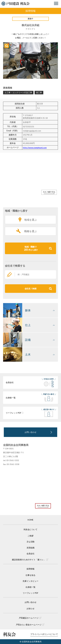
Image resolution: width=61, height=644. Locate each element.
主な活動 (30, 542)
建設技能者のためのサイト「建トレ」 (30, 560)
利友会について (30, 529)
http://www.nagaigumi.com (35, 148)
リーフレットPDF (30, 593)
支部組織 (30, 548)
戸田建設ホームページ (30, 618)
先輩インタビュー (30, 581)
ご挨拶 (30, 536)
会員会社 (30, 554)
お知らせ (30, 608)
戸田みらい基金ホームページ (30, 625)
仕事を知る (30, 575)
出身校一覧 (30, 587)
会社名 (38, 289)
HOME (30, 520)
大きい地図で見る (49, 192)
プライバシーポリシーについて (44, 634)
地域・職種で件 (38, 248)
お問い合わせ (30, 432)
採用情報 (30, 569)
